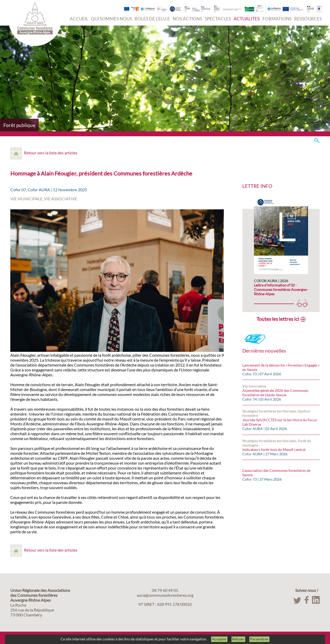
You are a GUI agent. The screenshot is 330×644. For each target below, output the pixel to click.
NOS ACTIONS (187, 19)
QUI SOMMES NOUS (112, 19)
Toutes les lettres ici (278, 319)
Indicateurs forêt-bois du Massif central (274, 450)
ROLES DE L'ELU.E (152, 19)
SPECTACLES (218, 19)
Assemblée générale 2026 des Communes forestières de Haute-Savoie (275, 393)
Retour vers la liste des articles (51, 153)
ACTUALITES (247, 19)
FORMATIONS (277, 19)
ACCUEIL (79, 19)
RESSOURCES (308, 19)
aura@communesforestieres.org (165, 595)
